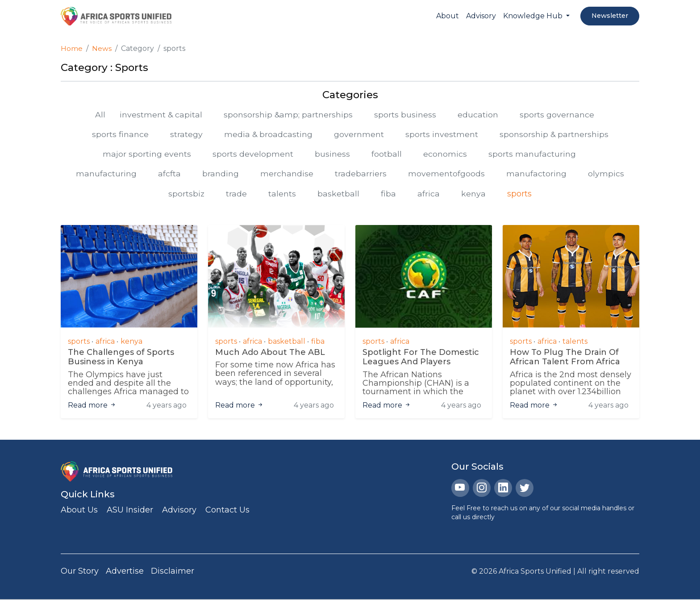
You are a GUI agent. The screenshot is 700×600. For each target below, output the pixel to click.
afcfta (169, 175)
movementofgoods (446, 175)
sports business (406, 114)
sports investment (442, 134)
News (102, 48)
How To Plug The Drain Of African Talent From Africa (565, 358)
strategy (185, 134)
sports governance (558, 114)
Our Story (80, 572)
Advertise (125, 572)
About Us (79, 511)
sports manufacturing (532, 154)
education (479, 114)
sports (520, 194)
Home (72, 48)
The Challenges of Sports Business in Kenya (121, 358)
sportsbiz (187, 194)
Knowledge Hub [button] (534, 16)
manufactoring (536, 175)
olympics (606, 175)
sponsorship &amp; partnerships (289, 114)
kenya (474, 194)
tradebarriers (361, 175)
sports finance (119, 134)
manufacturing (106, 175)
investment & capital (160, 114)
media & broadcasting (268, 134)
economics (445, 154)
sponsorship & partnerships (554, 134)
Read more (92, 406)
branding (221, 175)
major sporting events (147, 154)
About (448, 16)
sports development (253, 154)
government (359, 134)
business (332, 154)
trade (237, 194)
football (387, 154)
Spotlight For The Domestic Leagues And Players (421, 358)
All (99, 114)
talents (283, 194)
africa (429, 194)
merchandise (287, 175)
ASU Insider (130, 511)
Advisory (481, 16)
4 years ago (167, 406)
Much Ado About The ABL (270, 353)
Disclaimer (173, 572)
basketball (339, 194)
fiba (389, 194)
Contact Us (227, 511)
